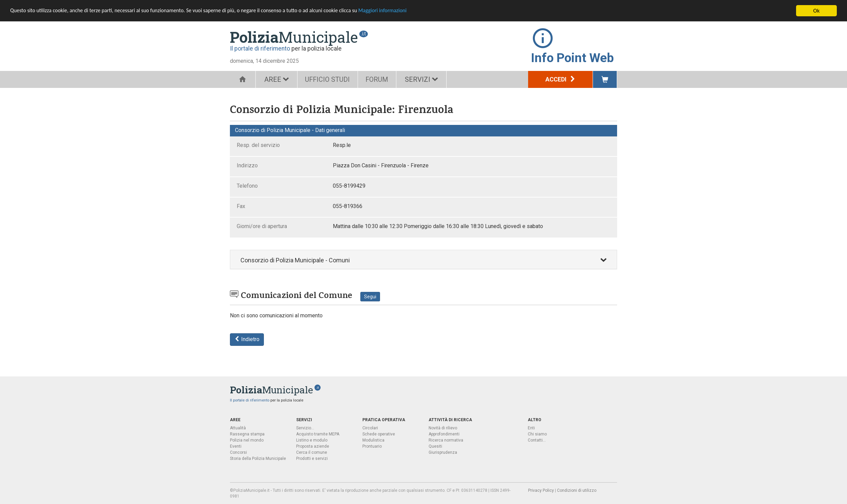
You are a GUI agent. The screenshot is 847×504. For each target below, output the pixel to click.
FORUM (380, 79)
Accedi (561, 79)
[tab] (423, 259)
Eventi (236, 446)
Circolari (370, 428)
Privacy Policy (541, 490)
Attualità (238, 428)
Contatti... (537, 440)
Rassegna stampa (247, 434)
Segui (370, 297)
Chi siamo (537, 434)
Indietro (247, 339)
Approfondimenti (444, 434)
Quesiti (435, 446)
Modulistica (373, 440)
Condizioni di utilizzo (577, 490)
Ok (817, 11)
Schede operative (379, 434)
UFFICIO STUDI (329, 79)
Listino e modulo (312, 440)
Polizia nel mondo (247, 440)
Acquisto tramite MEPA (318, 434)
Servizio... (305, 428)
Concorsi (238, 452)
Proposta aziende (313, 446)
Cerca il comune (312, 452)
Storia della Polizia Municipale (258, 458)
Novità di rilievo (443, 428)
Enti (531, 428)
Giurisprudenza (443, 452)
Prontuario (372, 446)
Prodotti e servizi (312, 458)
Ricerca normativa (446, 440)
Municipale (294, 37)
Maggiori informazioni (408, 11)
